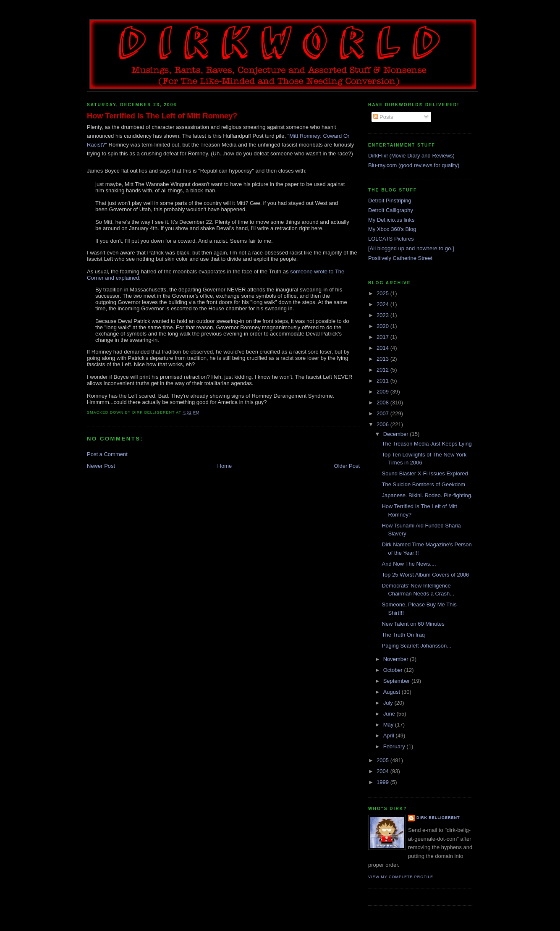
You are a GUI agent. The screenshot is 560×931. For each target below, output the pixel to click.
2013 (383, 359)
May (389, 725)
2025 (383, 293)
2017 (383, 337)
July (389, 703)
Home (225, 466)
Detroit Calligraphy (391, 210)
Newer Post (101, 466)
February (395, 746)
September (397, 681)
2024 (383, 304)
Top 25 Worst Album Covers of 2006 (425, 575)
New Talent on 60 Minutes (413, 624)
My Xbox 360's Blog (392, 229)
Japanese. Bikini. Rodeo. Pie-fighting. (427, 495)
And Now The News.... (409, 564)
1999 (383, 782)
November (397, 659)
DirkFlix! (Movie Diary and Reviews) (411, 156)
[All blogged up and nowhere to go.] (411, 248)
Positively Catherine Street (400, 258)
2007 (383, 413)
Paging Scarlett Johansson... (416, 646)
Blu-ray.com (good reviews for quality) (414, 165)
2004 (383, 771)
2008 (383, 403)
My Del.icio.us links (391, 220)
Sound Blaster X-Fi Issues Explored (425, 473)
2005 (383, 760)
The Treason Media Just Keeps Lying (427, 444)
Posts (383, 117)
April (390, 736)
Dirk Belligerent (438, 818)
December (397, 434)
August (393, 692)
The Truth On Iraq (403, 635)
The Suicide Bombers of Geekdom (423, 484)
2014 (383, 348)
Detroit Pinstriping (390, 201)
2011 (383, 381)
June (390, 714)
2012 (383, 370)
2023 (383, 315)
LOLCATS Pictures (391, 239)
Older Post (347, 466)
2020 (383, 326)
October (394, 670)
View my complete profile (401, 877)
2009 (383, 392)
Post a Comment (107, 454)
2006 (383, 424)
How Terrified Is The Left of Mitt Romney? (162, 116)
